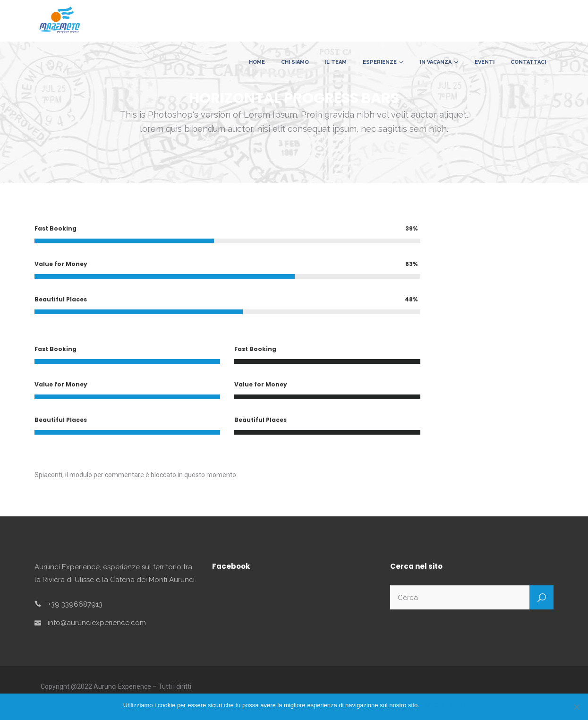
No (461, 705)
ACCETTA (438, 705)
